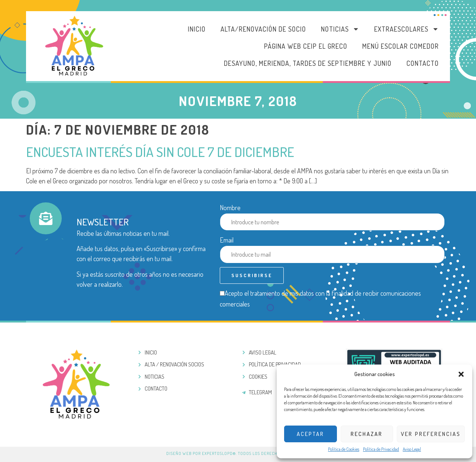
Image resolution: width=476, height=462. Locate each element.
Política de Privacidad (381, 449)
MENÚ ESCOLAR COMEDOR (401, 46)
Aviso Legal (412, 449)
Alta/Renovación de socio (263, 29)
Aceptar (311, 434)
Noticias (340, 29)
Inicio (197, 29)
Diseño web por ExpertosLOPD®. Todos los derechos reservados (238, 453)
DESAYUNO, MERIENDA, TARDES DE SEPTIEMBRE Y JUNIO (308, 63)
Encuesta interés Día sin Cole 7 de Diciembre (160, 152)
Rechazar (367, 434)
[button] (461, 374)
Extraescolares (406, 29)
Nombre (230, 208)
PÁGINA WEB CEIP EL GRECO (306, 46)
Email (227, 240)
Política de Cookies (344, 449)
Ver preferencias (431, 434)
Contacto (423, 63)
